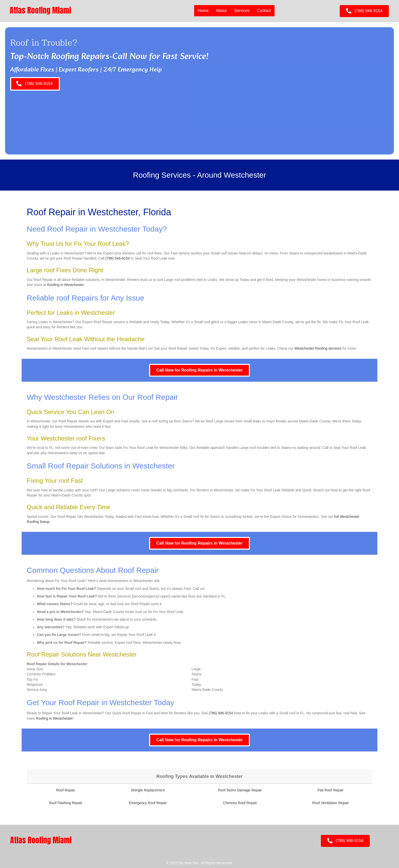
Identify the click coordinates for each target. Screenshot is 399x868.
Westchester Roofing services (318, 348)
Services (242, 11)
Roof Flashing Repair (66, 803)
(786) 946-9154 (118, 258)
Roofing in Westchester (65, 285)
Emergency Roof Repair (148, 803)
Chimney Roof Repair (240, 803)
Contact (264, 11)
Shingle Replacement (148, 790)
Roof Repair (66, 790)
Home (203, 11)
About (221, 11)
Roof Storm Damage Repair (240, 790)
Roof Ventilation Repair (330, 803)
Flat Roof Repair (331, 790)
